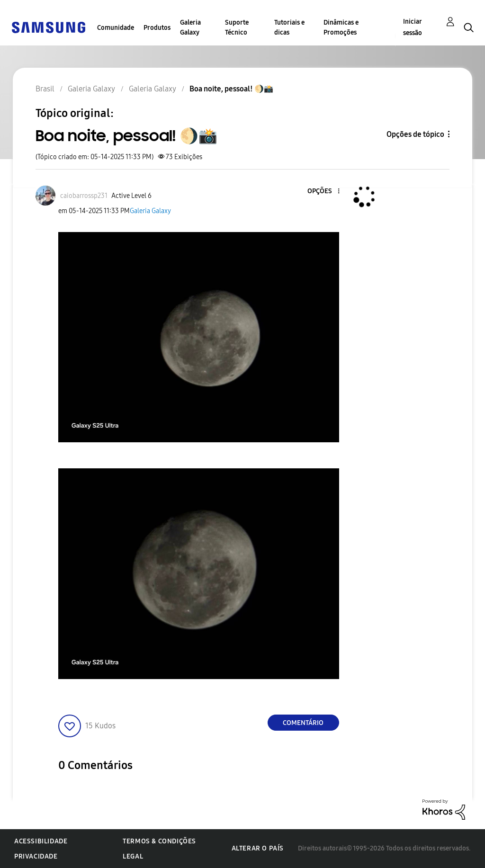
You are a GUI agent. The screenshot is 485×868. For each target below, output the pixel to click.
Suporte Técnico (237, 27)
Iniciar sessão (413, 27)
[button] (323, 192)
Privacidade (36, 856)
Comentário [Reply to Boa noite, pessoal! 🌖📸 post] (303, 723)
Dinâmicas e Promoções (341, 27)
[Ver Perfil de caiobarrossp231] (84, 196)
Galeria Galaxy (190, 27)
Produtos (157, 28)
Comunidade (116, 28)
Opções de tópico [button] (415, 134)
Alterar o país (258, 848)
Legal (133, 856)
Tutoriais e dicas (289, 27)
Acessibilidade (41, 841)
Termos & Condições (159, 841)
